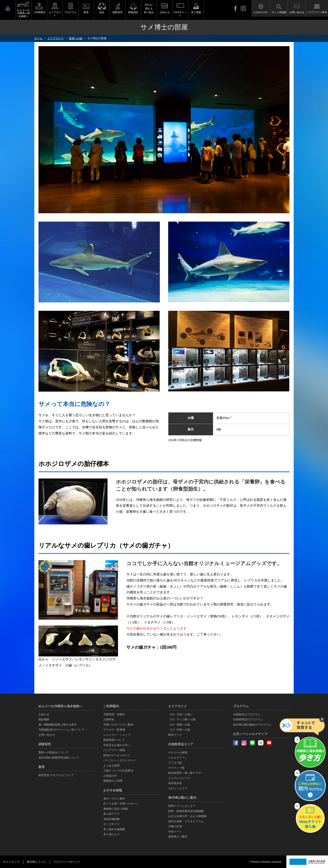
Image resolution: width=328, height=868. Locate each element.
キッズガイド (111, 824)
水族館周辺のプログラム (248, 719)
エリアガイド (55, 14)
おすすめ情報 (113, 790)
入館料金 (109, 719)
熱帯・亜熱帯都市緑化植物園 (186, 811)
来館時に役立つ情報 (116, 809)
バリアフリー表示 (317, 12)
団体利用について (114, 740)
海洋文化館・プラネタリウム (186, 821)
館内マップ (175, 735)
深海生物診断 (111, 819)
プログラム (70, 12)
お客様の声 (110, 776)
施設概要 (44, 719)
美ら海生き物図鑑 (114, 829)
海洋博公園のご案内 (182, 798)
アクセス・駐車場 (114, 730)
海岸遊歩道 (175, 783)
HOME (8, 8)
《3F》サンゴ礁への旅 (182, 719)
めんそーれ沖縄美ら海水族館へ (23, 13)
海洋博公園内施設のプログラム (252, 725)
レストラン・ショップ (117, 735)
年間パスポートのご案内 (118, 725)
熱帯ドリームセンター (182, 806)
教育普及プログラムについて (56, 775)
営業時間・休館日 (114, 714)
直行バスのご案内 (114, 799)
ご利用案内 (39, 12)
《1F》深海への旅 (179, 730)
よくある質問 (111, 766)
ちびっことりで (178, 788)
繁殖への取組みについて (53, 752)
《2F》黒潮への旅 (179, 725)
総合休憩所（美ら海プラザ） (186, 773)
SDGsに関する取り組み (149, 9)
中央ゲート (175, 832)
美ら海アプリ (111, 814)
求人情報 (196, 12)
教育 (86, 12)
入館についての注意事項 (118, 771)
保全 (102, 12)
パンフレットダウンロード (120, 760)
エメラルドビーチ (179, 778)
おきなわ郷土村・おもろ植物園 (187, 816)
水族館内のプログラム (247, 714)
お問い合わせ (297, 12)
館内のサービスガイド (117, 755)
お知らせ (165, 12)
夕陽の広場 (175, 826)
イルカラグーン (178, 758)
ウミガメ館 (175, 763)
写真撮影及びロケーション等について (62, 730)
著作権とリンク (36, 862)
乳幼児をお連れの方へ (117, 745)
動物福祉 (133, 12)
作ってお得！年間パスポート (121, 804)
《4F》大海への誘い (181, 714)
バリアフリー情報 (114, 750)
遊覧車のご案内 (178, 837)
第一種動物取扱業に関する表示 (58, 725)
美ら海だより (111, 834)
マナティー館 (176, 768)
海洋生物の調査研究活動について (59, 758)
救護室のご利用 (113, 781)
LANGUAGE (261, 12)
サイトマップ (11, 862)
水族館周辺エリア (181, 744)
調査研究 (118, 12)
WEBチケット (180, 14)
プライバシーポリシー (67, 862)
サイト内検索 (279, 12)
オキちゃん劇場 (178, 752)
